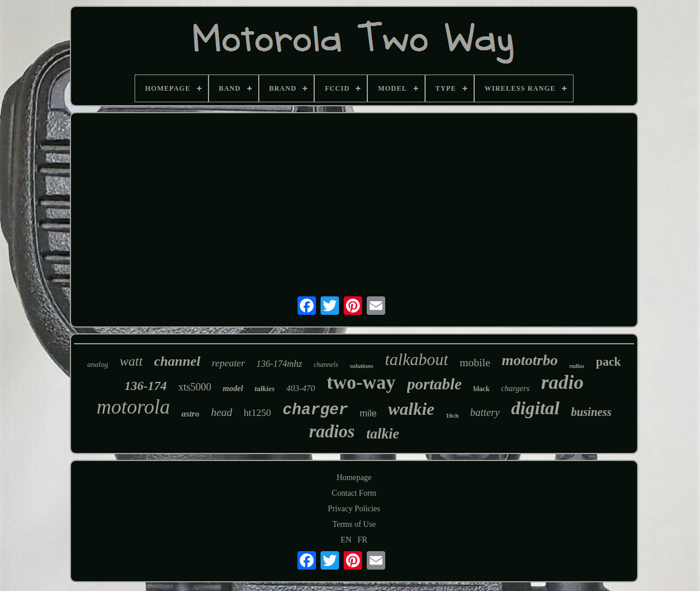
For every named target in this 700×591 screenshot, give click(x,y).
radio (563, 382)
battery (485, 412)
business (591, 412)
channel (177, 361)
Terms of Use (354, 524)
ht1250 (257, 413)
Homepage (354, 477)
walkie (411, 409)
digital (535, 408)
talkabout (417, 359)
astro (190, 414)
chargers (515, 389)
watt (131, 361)
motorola (133, 407)
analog (98, 364)
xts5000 (195, 387)
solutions (362, 366)
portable (435, 384)
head (221, 412)
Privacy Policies (354, 509)
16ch (452, 415)
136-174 (145, 386)
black (482, 389)
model (233, 389)
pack (608, 362)
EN (346, 540)
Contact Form (354, 493)
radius (577, 366)
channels (326, 365)
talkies (265, 389)
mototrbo (530, 360)
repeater (228, 363)
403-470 (301, 388)
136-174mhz (279, 364)
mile (368, 413)
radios (332, 431)
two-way (361, 382)
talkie (383, 434)
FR (362, 540)
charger (315, 410)
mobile (475, 363)
